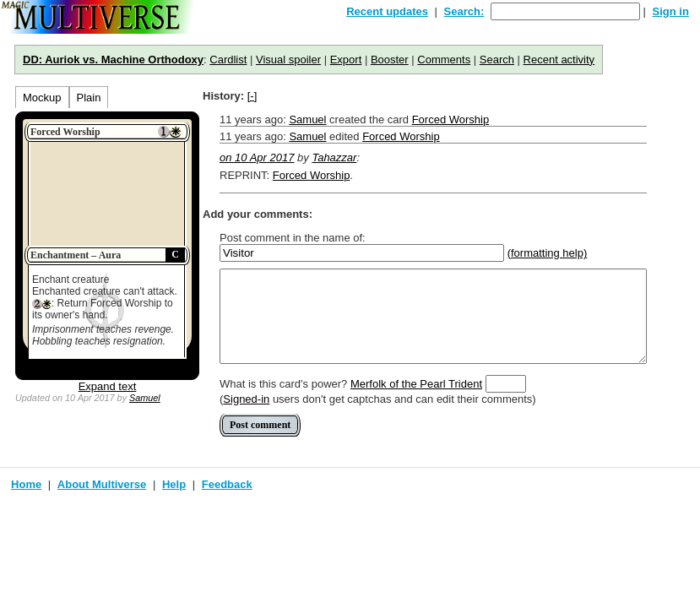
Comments (444, 60)
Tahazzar (334, 157)
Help (174, 484)
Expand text (108, 386)
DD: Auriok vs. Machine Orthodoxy (113, 60)
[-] (252, 96)
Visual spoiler (288, 60)
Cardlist (228, 60)
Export (346, 60)
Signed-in (246, 399)
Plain (89, 98)
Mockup (42, 98)
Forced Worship (451, 119)
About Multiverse (102, 484)
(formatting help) (548, 253)
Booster (390, 60)
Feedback (227, 484)
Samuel (145, 398)
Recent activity (559, 60)
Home (26, 484)
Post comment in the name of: (293, 238)
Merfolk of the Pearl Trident (416, 384)
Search (497, 60)
